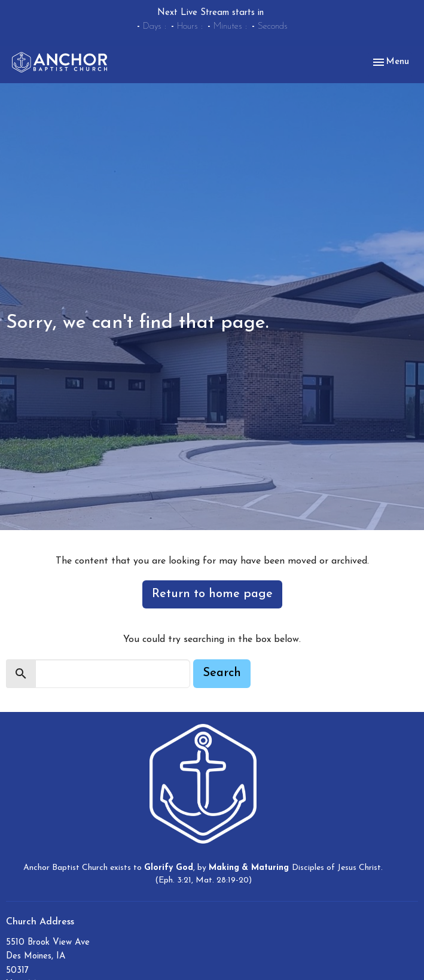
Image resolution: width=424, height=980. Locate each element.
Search (222, 673)
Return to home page (212, 594)
